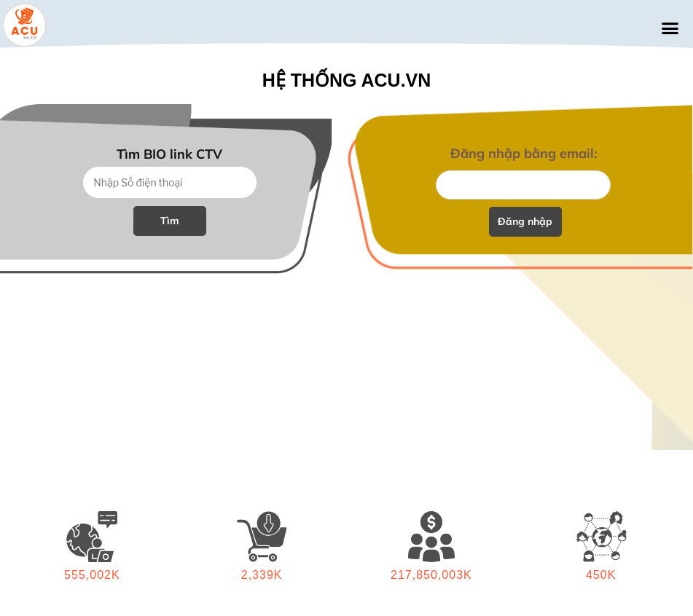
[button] (670, 28)
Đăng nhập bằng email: (524, 153)
